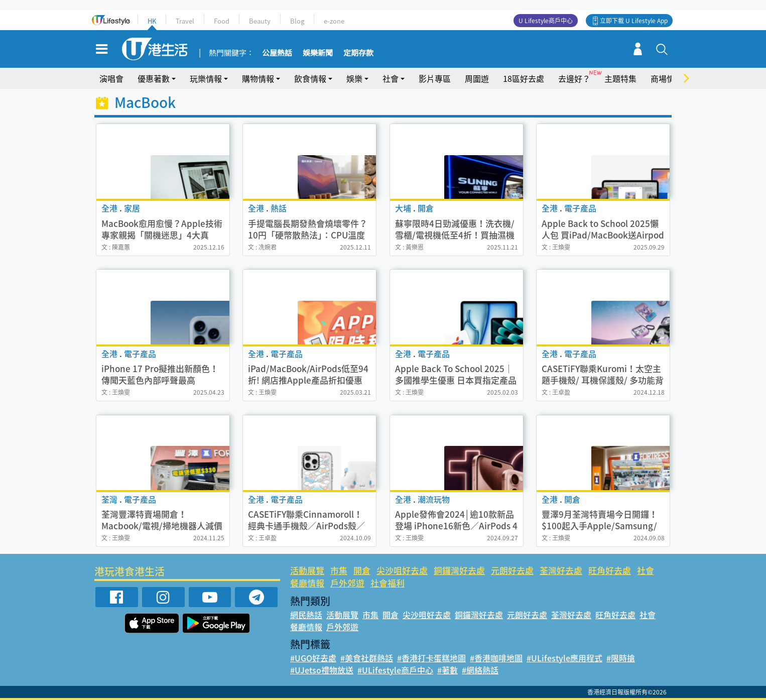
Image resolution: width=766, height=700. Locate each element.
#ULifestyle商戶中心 (395, 670)
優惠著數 (154, 78)
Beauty (260, 21)
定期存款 (358, 53)
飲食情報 (310, 78)
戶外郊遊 (347, 583)
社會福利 (388, 583)
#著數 (448, 670)
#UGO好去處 (313, 658)
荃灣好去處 (561, 570)
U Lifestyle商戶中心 (546, 21)
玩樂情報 (206, 78)
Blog (297, 21)
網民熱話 (306, 615)
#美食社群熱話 (367, 658)
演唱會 (111, 78)
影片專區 (435, 78)
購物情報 (258, 78)
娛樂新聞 (318, 53)
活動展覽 (307, 570)
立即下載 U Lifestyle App (634, 21)
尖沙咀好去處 (402, 570)
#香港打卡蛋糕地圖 (431, 658)
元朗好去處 (512, 570)
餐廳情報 (307, 583)
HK (152, 21)
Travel (185, 21)
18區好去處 (524, 78)
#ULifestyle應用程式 (564, 658)
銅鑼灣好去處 (459, 570)
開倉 (362, 570)
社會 (391, 78)
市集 (339, 570)
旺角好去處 (610, 570)
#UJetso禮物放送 (322, 670)
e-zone (334, 21)
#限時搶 (621, 658)
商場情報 (667, 78)
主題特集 (620, 78)
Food (222, 21)
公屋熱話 (277, 53)
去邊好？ (574, 78)
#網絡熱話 (480, 670)
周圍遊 (477, 78)
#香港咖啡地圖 (496, 658)
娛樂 (354, 78)
